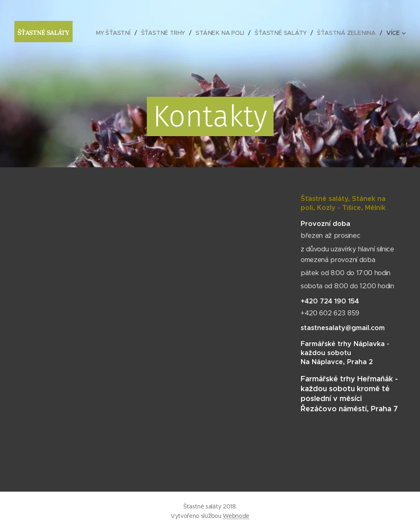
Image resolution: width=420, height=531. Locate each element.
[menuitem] (116, 33)
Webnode (236, 516)
